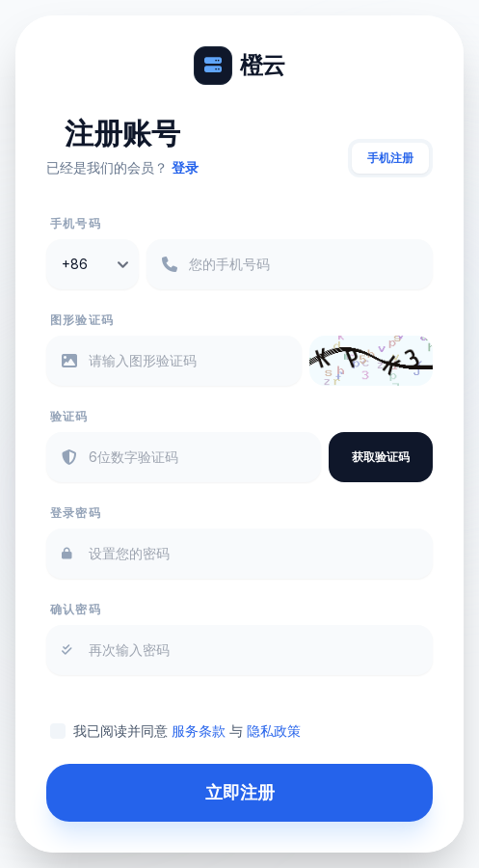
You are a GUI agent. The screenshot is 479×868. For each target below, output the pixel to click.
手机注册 (390, 158)
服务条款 (199, 731)
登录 (185, 167)
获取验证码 (381, 457)
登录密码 (76, 513)
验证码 (69, 416)
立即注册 (240, 792)
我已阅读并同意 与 (187, 731)
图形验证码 (82, 320)
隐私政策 (274, 731)
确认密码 (76, 609)
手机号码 (76, 223)
